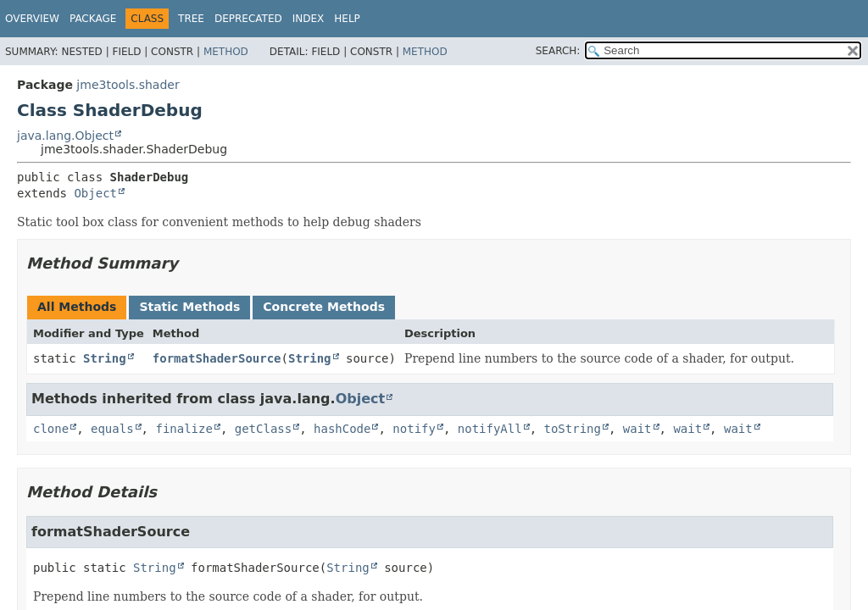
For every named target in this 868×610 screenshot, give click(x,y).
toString (573, 429)
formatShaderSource (217, 358)
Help (347, 19)
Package (93, 19)
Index (309, 19)
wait (637, 429)
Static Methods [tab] (189, 307)
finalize (184, 429)
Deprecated (248, 19)
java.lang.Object (65, 136)
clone (51, 429)
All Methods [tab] (77, 307)
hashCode (342, 429)
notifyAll (490, 429)
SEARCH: (558, 51)
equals (112, 429)
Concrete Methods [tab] (324, 307)
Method (226, 52)
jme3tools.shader (128, 85)
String (105, 358)
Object (95, 193)
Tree (191, 19)
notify (414, 429)
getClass (263, 429)
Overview (32, 19)
